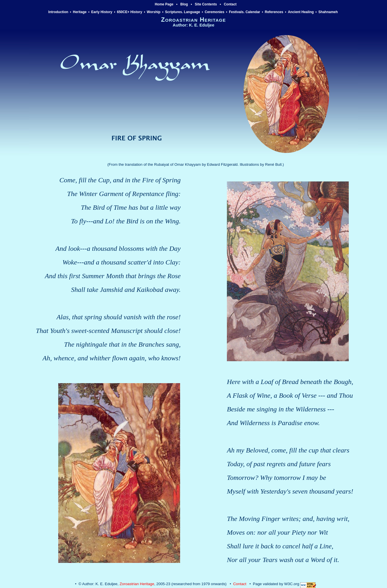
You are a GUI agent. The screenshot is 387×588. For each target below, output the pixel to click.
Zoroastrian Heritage (137, 584)
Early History (102, 12)
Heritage (80, 12)
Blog (184, 4)
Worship (154, 12)
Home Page (164, 4)
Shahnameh (329, 12)
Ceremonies (214, 12)
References (274, 12)
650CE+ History (130, 12)
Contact (230, 4)
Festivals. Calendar (244, 12)
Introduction (58, 12)
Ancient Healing (301, 12)
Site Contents (206, 4)
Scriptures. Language (183, 12)
